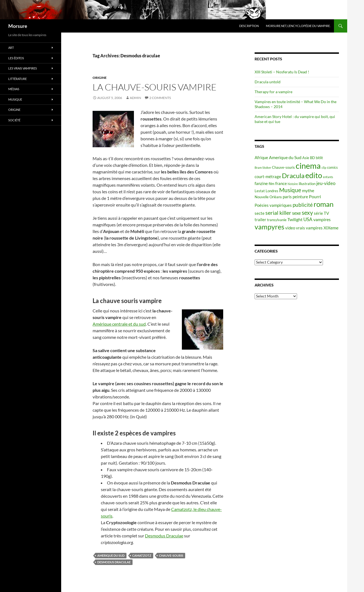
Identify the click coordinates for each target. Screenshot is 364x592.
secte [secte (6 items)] (260, 213)
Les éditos (16, 58)
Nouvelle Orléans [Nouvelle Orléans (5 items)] (268, 197)
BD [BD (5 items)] (312, 158)
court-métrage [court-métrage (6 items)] (268, 177)
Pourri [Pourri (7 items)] (315, 196)
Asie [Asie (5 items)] (306, 158)
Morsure (18, 26)
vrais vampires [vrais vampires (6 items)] (309, 228)
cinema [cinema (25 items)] (308, 166)
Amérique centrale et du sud (119, 324)
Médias (14, 89)
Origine (100, 78)
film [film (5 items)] (272, 184)
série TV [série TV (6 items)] (321, 213)
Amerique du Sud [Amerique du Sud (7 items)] (285, 157)
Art (11, 48)
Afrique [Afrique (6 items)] (261, 158)
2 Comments (160, 98)
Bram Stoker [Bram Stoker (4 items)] (263, 168)
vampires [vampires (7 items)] (322, 219)
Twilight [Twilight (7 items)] (295, 219)
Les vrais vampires (23, 68)
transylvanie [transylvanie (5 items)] (277, 220)
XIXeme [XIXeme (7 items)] (331, 228)
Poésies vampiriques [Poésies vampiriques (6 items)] (273, 205)
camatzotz (142, 555)
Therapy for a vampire (273, 92)
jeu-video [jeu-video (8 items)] (326, 183)
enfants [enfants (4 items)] (328, 177)
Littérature (17, 79)
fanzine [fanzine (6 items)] (261, 184)
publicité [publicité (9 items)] (303, 205)
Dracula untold (268, 82)
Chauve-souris (171, 555)
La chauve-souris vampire (155, 87)
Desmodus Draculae (164, 536)
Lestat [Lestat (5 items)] (260, 191)
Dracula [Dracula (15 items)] (293, 176)
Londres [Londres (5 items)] (272, 191)
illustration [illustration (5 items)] (307, 184)
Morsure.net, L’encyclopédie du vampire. (298, 26)
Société (14, 120)
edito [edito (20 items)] (314, 175)
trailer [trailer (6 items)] (260, 220)
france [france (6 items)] (281, 184)
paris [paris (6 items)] (287, 197)
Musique (15, 99)
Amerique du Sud (111, 555)
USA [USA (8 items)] (308, 219)
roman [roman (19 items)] (323, 204)
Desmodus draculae (114, 562)
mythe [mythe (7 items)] (308, 190)
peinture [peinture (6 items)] (300, 197)
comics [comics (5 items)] (332, 167)
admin (135, 98)
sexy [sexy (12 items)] (307, 213)
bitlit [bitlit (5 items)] (319, 158)
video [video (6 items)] (290, 228)
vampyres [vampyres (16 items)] (269, 227)
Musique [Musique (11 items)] (290, 190)
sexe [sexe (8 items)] (296, 213)
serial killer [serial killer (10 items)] (278, 213)
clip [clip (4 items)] (324, 168)
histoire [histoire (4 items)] (293, 184)
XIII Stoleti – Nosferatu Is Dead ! (282, 72)
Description (249, 26)
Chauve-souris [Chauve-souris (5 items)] (283, 167)
